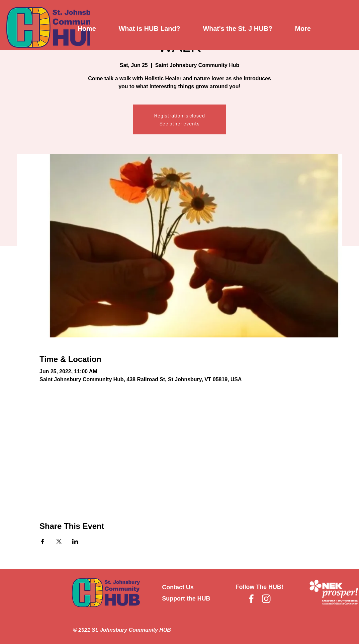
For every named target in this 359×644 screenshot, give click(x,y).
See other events (179, 123)
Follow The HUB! (259, 587)
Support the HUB (186, 599)
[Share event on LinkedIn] (75, 541)
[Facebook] (251, 599)
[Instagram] (266, 599)
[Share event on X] (59, 541)
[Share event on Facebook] (43, 541)
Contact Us (178, 587)
